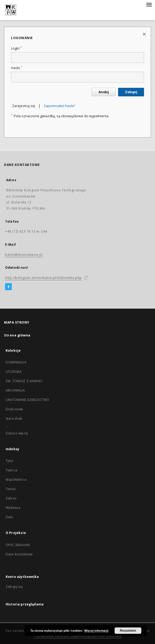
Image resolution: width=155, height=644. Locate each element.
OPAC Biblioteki (18, 545)
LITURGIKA (14, 372)
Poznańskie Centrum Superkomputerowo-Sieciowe (77, 636)
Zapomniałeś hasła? (59, 106)
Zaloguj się (14, 587)
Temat (11, 489)
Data (9, 517)
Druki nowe (14, 409)
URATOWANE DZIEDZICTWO (27, 400)
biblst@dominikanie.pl (24, 255)
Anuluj (104, 92)
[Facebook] (8, 287)
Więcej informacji (96, 631)
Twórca (11, 470)
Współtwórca (16, 480)
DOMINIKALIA (16, 362)
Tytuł (9, 461)
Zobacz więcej (17, 433)
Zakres (11, 498)
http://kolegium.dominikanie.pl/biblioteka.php (44, 278)
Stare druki (14, 418)
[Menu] (149, 4)
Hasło (17, 68)
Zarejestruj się (24, 106)
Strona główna (17, 335)
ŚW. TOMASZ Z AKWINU (24, 381)
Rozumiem (128, 631)
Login (16, 48)
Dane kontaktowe (19, 554)
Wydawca (13, 508)
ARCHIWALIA (15, 390)
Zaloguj (131, 92)
